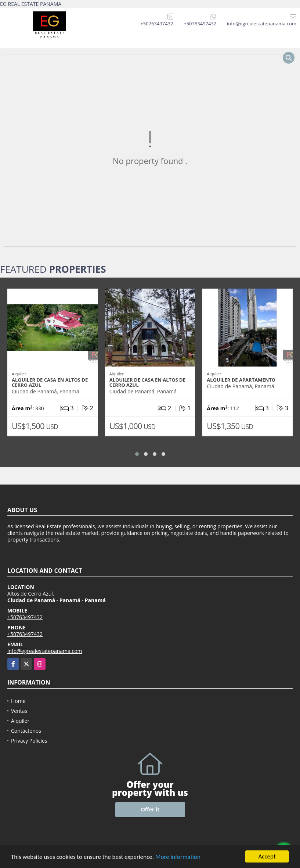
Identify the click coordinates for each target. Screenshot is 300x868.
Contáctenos (26, 731)
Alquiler (20, 721)
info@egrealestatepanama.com (45, 651)
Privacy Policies (29, 741)
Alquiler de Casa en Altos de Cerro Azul (50, 382)
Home (18, 701)
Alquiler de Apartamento (241, 380)
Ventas (19, 711)
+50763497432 (157, 24)
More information (178, 859)
